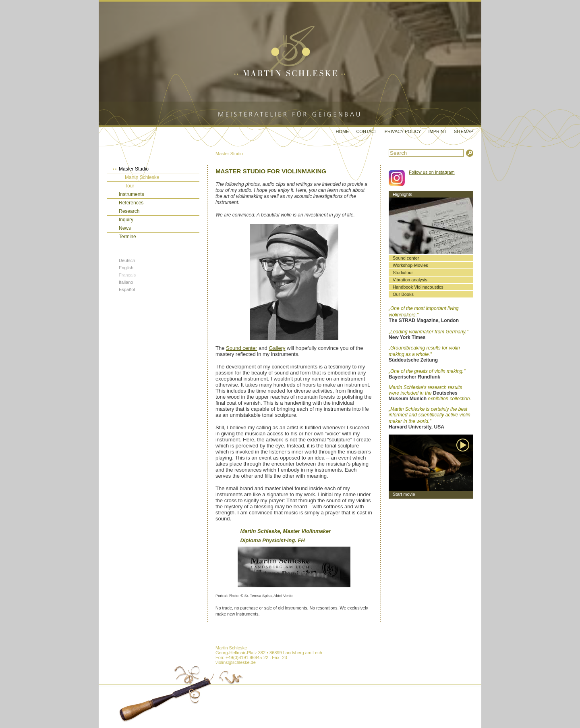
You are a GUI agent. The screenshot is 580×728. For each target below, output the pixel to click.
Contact (367, 131)
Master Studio (229, 154)
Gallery (277, 348)
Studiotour (403, 272)
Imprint (437, 131)
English (126, 268)
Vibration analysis (410, 280)
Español (127, 289)
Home (342, 131)
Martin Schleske (142, 177)
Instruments (132, 194)
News (125, 228)
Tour (129, 186)
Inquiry (126, 220)
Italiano (126, 282)
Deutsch (127, 260)
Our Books (403, 294)
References (131, 203)
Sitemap (464, 131)
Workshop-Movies (410, 265)
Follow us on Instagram (432, 172)
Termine (127, 237)
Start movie (404, 494)
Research (129, 211)
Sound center (241, 348)
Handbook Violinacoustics (418, 287)
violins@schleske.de (236, 662)
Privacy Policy (403, 131)
